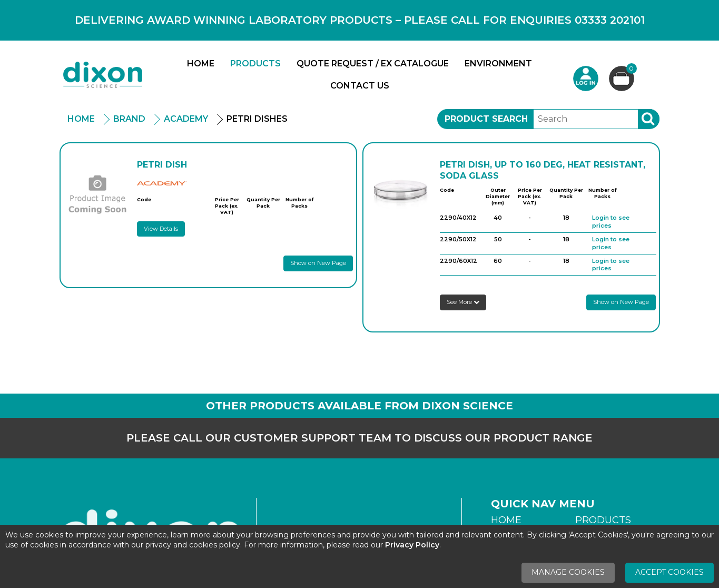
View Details (161, 229)
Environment (498, 63)
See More (463, 302)
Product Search (486, 119)
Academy (186, 119)
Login (586, 79)
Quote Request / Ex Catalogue (373, 63)
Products (255, 63)
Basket (630, 70)
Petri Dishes (257, 119)
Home (201, 63)
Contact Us (360, 86)
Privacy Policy (412, 545)
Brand (129, 119)
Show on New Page (318, 263)
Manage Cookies (568, 572)
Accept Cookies (669, 572)
